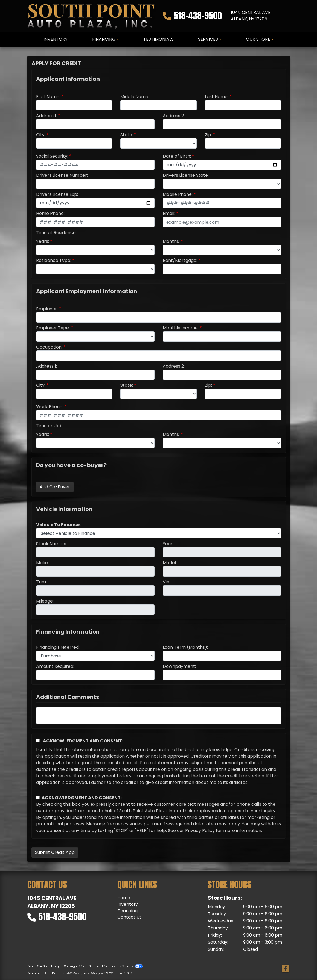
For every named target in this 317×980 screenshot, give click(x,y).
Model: (170, 563)
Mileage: (45, 601)
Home (124, 898)
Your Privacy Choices (123, 966)
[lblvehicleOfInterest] (159, 533)
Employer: (47, 309)
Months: (171, 241)
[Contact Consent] (38, 798)
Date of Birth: (177, 156)
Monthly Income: (181, 328)
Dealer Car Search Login (44, 966)
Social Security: (52, 156)
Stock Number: (52, 544)
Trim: (41, 582)
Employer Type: (53, 328)
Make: (42, 563)
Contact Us (130, 917)
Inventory (128, 904)
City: (41, 135)
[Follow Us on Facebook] (286, 969)
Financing (128, 911)
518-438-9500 (198, 16)
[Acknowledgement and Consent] (38, 741)
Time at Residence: (56, 233)
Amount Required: (55, 666)
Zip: (208, 135)
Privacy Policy (200, 830)
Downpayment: (179, 666)
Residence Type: (54, 260)
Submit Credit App (55, 852)
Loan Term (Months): (185, 647)
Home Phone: (50, 213)
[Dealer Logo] (91, 16)
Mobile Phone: (178, 194)
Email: (169, 213)
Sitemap (95, 966)
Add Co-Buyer (55, 487)
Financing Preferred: (58, 647)
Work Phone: (50, 407)
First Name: (48, 97)
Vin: (166, 582)
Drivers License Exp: (57, 194)
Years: (43, 241)
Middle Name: (135, 97)
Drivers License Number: (62, 175)
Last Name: (217, 97)
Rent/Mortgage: (180, 260)
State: (127, 135)
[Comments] (159, 716)
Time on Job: (50, 426)
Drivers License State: (186, 175)
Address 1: (46, 116)
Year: (168, 544)
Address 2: (174, 116)
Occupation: (49, 347)
